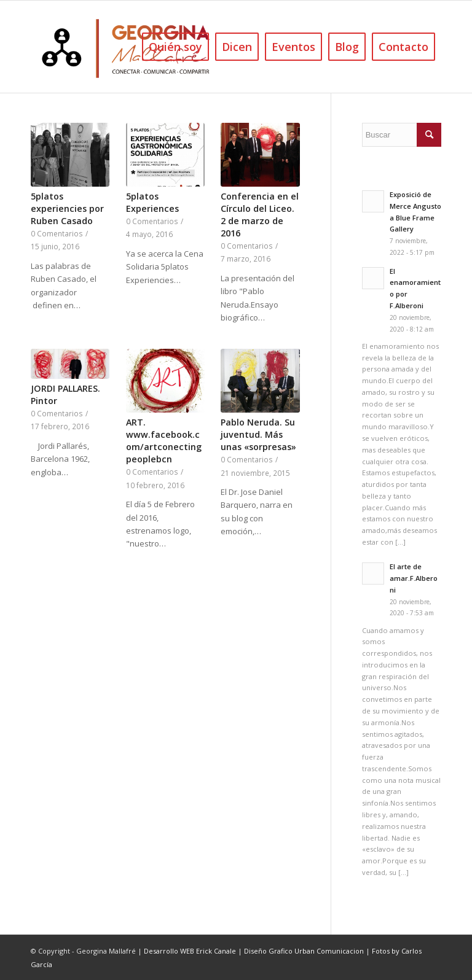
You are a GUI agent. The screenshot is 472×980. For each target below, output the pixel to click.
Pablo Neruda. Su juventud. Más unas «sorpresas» (258, 434)
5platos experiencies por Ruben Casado (67, 208)
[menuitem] (175, 47)
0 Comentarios (57, 233)
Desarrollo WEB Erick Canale (190, 951)
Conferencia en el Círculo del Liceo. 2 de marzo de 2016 (260, 215)
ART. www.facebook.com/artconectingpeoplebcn (164, 441)
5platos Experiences (152, 202)
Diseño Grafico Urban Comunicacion (304, 951)
